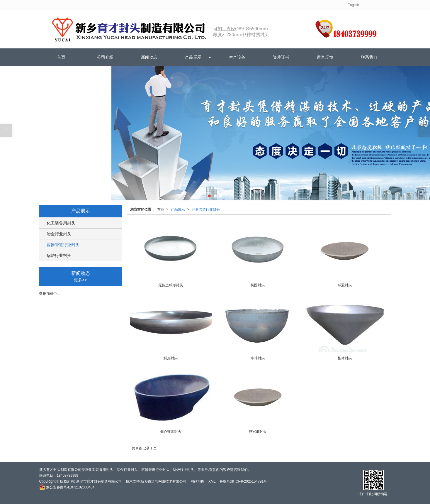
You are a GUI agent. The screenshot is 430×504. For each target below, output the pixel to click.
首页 (61, 57)
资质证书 (281, 57)
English (353, 5)
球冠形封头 (258, 432)
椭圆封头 (258, 285)
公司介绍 (105, 57)
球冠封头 (345, 285)
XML (212, 481)
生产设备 (237, 57)
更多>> (80, 280)
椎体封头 (345, 358)
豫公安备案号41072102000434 (67, 487)
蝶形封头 (171, 358)
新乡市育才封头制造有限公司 (99, 481)
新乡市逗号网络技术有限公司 (164, 481)
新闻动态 (149, 57)
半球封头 (258, 358)
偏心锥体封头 (171, 432)
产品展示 (193, 57)
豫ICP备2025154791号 (249, 481)
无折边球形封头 (171, 285)
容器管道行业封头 (206, 209)
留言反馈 (325, 57)
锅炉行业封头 (59, 256)
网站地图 (198, 481)
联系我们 (369, 57)
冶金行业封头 (59, 234)
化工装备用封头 (61, 223)
